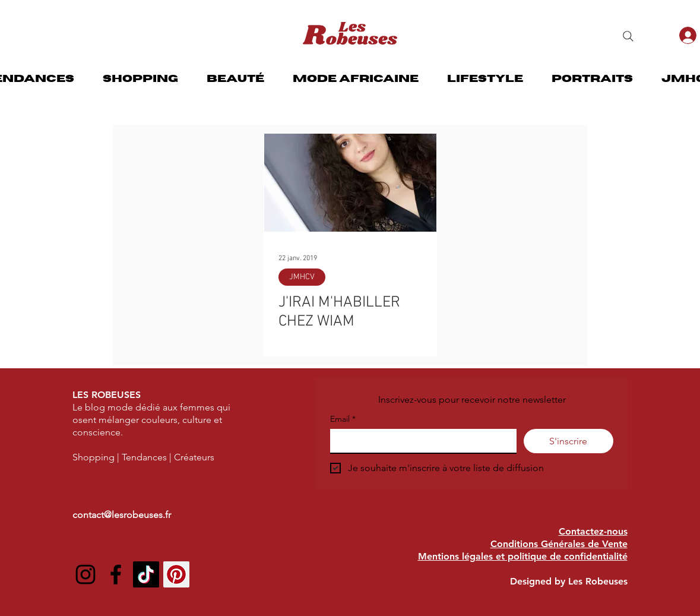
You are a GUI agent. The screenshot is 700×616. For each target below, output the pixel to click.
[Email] (420, 441)
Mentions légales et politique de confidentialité (523, 556)
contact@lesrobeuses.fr (122, 515)
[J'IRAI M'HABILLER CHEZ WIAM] (350, 183)
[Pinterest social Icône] (176, 574)
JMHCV (302, 277)
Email (343, 419)
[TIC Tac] (146, 574)
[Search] (628, 36)
